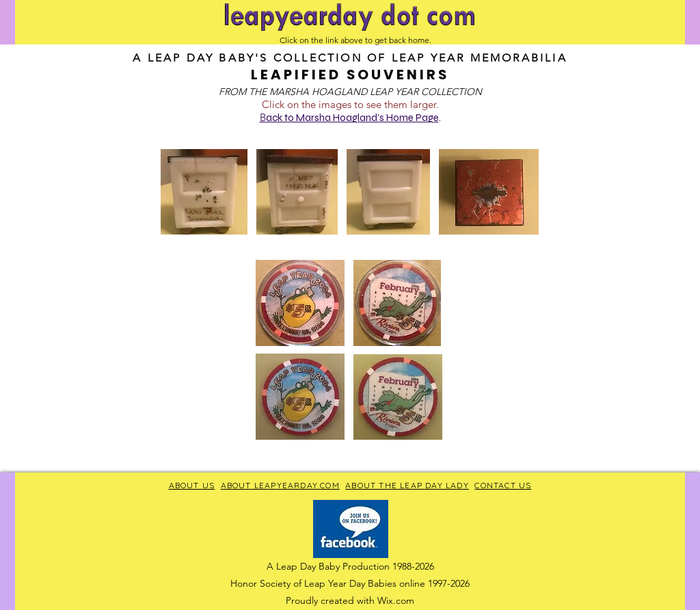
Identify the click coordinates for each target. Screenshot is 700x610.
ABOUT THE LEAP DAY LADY (407, 485)
